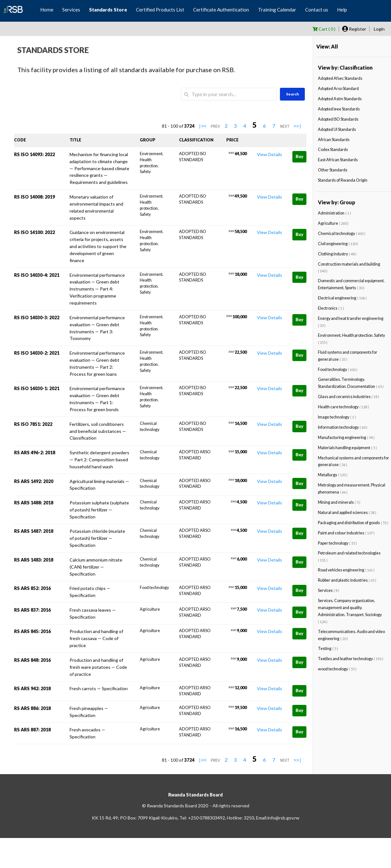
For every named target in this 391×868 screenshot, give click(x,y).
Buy (299, 156)
